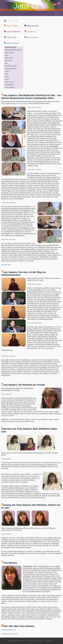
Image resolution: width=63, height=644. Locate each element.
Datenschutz (49, 641)
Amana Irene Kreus (10, 69)
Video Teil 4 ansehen (9, 240)
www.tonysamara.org (8, 630)
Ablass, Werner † (10, 53)
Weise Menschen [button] (31, 37)
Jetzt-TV (27, 6)
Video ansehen (6, 394)
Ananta (7, 79)
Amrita (7, 77)
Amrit (6, 74)
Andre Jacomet (9, 82)
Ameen (7, 71)
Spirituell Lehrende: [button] (12, 43)
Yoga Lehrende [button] (10, 37)
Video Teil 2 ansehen (34, 170)
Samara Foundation (21, 104)
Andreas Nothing (9, 87)
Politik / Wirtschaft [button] (31, 26)
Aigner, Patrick (9, 58)
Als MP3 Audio (6, 265)
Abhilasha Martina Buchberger (13, 50)
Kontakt (30, 641)
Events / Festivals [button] (11, 26)
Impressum (39, 641)
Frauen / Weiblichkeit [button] (12, 31)
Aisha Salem (8, 61)
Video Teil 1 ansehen (34, 107)
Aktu (6, 63)
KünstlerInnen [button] (30, 31)
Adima (7, 55)
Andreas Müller (9, 85)
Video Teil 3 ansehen (9, 203)
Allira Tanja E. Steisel (11, 66)
